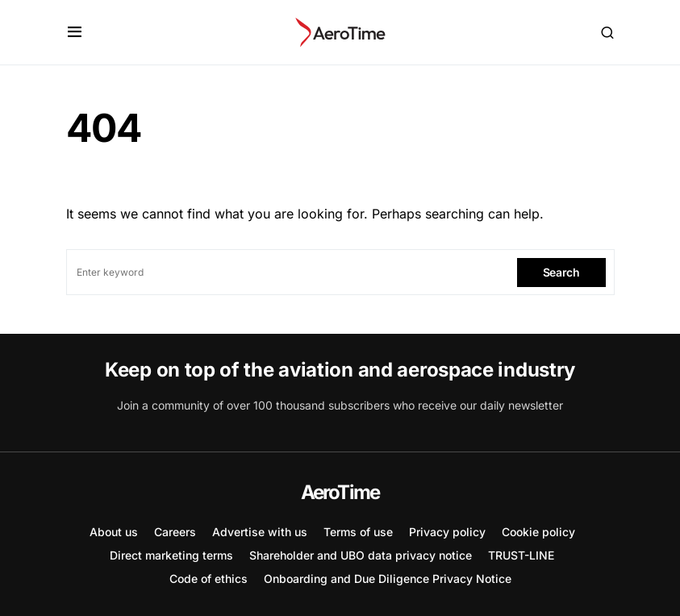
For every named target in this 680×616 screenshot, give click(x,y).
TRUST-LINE (521, 555)
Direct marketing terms (171, 555)
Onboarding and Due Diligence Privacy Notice (388, 579)
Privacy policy (447, 532)
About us (114, 532)
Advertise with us (260, 532)
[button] (75, 32)
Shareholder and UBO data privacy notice (361, 555)
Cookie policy (538, 532)
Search (561, 272)
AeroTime (340, 492)
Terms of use (358, 532)
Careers (175, 532)
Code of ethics (209, 579)
